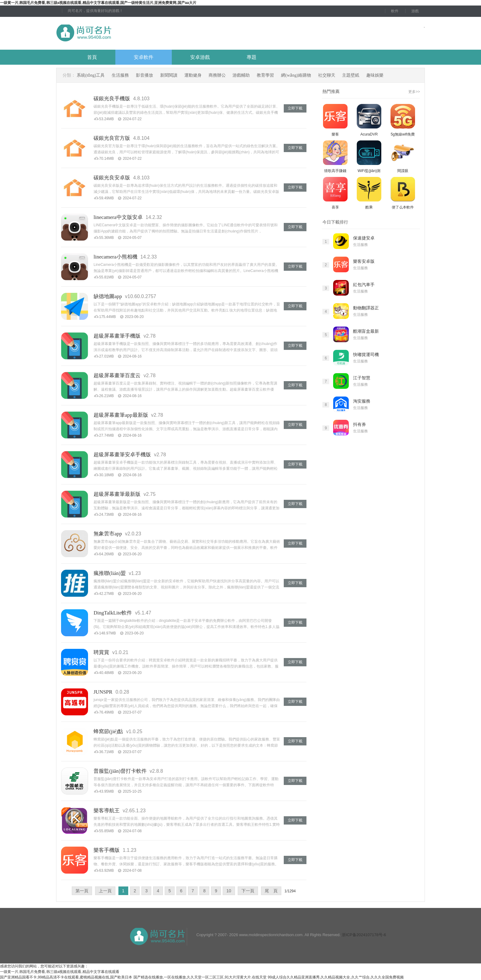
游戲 (415, 11)
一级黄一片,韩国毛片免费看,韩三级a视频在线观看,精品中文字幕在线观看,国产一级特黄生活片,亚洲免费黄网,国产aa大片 (98, 3)
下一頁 (248, 891)
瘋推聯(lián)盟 (110, 573)
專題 (252, 57)
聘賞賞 (101, 652)
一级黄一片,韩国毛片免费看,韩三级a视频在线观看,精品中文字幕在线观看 (60, 972)
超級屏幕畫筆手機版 (117, 336)
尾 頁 (271, 891)
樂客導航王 (107, 811)
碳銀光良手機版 (112, 99)
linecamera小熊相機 (115, 257)
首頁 (92, 57)
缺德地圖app (108, 296)
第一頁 (82, 891)
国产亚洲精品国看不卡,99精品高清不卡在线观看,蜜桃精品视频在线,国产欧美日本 (66, 977)
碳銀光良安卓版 (112, 178)
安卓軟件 (144, 57)
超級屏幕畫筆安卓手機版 (122, 455)
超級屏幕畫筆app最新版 (121, 415)
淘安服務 (362, 401)
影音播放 (144, 75)
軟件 (395, 11)
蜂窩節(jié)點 (108, 731)
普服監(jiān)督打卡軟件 (120, 771)
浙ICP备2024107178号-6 (364, 935)
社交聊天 (327, 75)
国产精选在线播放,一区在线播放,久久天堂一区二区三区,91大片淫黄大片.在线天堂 (200, 977)
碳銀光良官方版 (112, 138)
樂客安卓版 (364, 261)
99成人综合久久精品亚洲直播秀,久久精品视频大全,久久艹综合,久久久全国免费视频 (336, 977)
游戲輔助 (241, 75)
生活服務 (120, 75)
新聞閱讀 (169, 75)
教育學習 (265, 75)
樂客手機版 (107, 850)
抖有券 (360, 425)
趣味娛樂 (375, 75)
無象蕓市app (108, 534)
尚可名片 (117, 33)
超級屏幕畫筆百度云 (117, 375)
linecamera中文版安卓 (118, 217)
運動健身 (193, 75)
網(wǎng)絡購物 (296, 75)
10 (229, 891)
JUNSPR (103, 692)
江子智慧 (362, 378)
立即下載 (295, 108)
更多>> (414, 92)
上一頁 (105, 891)
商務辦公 (217, 75)
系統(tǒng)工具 (91, 75)
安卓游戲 (200, 57)
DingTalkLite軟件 (113, 613)
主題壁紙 (351, 75)
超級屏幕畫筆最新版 (117, 494)
